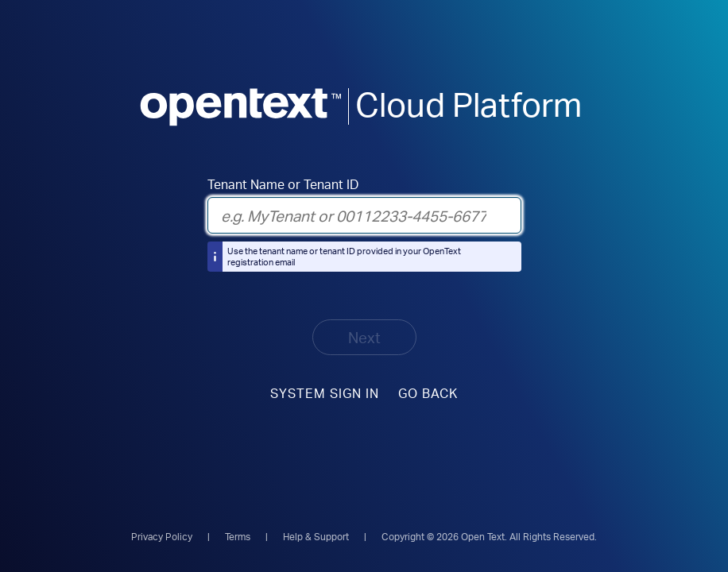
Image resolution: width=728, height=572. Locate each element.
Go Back (428, 393)
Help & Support (316, 537)
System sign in (325, 393)
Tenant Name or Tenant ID (283, 184)
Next (364, 337)
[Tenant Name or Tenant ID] (364, 215)
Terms (238, 537)
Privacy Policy (162, 537)
